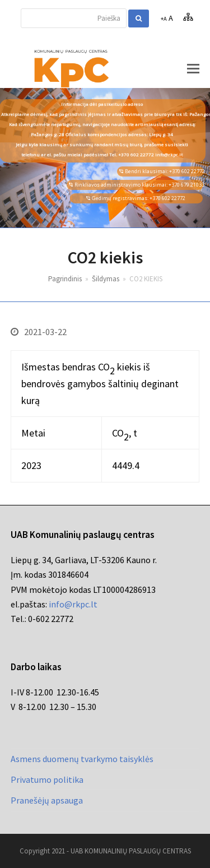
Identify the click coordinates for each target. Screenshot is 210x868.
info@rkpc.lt (73, 604)
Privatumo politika (47, 779)
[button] (193, 68)
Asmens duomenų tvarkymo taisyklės (82, 759)
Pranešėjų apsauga (47, 800)
